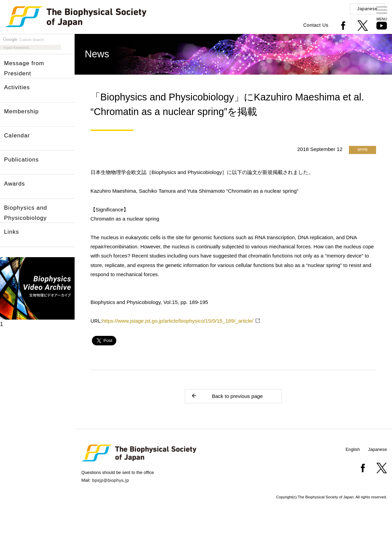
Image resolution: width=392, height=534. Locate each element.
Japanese (367, 9)
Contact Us (316, 25)
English (353, 449)
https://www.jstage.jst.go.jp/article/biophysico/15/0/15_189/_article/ (178, 321)
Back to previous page (227, 396)
